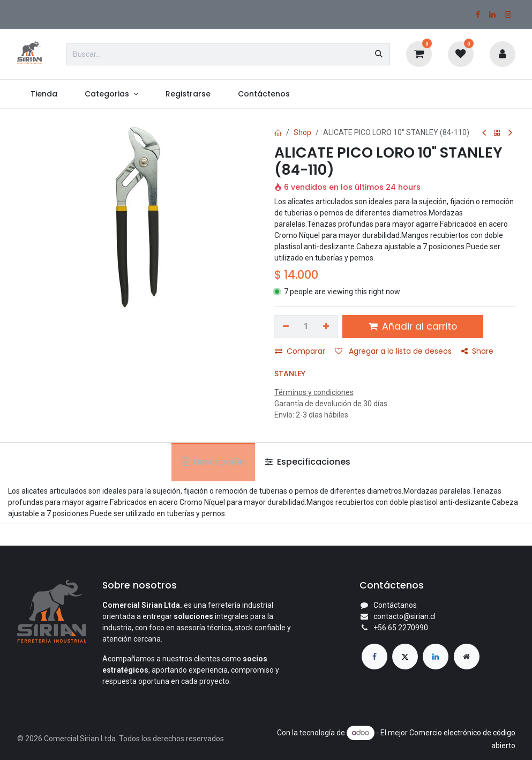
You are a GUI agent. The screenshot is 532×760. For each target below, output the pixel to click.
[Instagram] (508, 14)
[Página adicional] (467, 657)
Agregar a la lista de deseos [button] (393, 351)
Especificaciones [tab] (308, 462)
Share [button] (477, 351)
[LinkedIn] (492, 14)
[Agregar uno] (326, 327)
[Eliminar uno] (286, 327)
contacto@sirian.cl (404, 616)
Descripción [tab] (213, 462)
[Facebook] (478, 14)
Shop (302, 132)
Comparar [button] (300, 351)
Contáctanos (395, 605)
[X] (405, 657)
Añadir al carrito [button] (413, 326)
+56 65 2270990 (401, 628)
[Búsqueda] (379, 54)
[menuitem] (44, 94)
